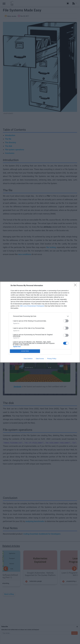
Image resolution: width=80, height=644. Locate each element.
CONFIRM (25, 351)
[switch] (66, 321)
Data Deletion (28, 359)
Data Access (40, 359)
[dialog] (40, 322)
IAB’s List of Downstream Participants (32, 306)
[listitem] (40, 316)
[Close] (76, 286)
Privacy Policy (52, 359)
